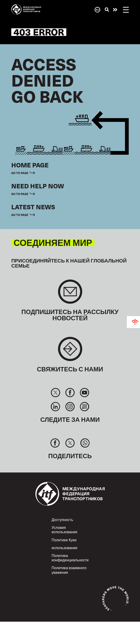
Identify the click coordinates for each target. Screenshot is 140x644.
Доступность (62, 519)
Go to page (20, 173)
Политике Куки (64, 540)
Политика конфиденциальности (70, 558)
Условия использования (64, 529)
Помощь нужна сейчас (115, 10)
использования (64, 548)
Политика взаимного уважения (69, 570)
